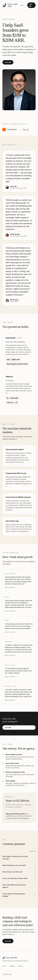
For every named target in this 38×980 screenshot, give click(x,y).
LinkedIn (12, 966)
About (22, 5)
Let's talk (31, 5)
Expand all (33, 851)
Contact (20, 966)
